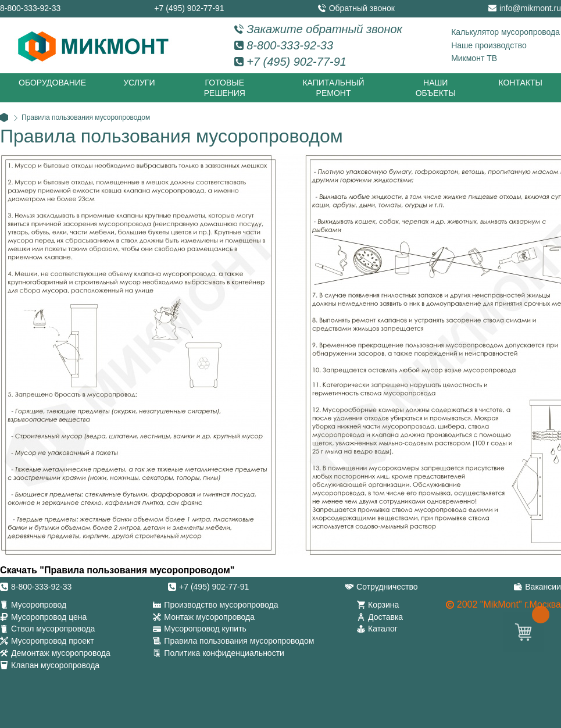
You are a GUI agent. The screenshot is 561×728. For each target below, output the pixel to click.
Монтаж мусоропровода (209, 617)
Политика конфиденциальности (224, 653)
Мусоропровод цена (49, 617)
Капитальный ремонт (333, 88)
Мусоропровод (39, 605)
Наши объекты (436, 88)
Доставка (385, 617)
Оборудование (52, 83)
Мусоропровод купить (205, 629)
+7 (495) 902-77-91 (189, 8)
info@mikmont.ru (530, 8)
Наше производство (489, 45)
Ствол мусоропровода (53, 629)
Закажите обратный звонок (324, 29)
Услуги (139, 83)
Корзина (383, 605)
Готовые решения (225, 88)
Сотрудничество (387, 587)
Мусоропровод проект (53, 641)
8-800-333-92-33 (30, 8)
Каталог (383, 629)
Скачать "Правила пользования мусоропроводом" (117, 570)
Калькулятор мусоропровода (505, 32)
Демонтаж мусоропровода (61, 653)
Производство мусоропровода (221, 605)
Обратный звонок (362, 8)
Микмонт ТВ (474, 58)
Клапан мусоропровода (55, 665)
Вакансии (543, 587)
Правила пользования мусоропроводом (239, 641)
